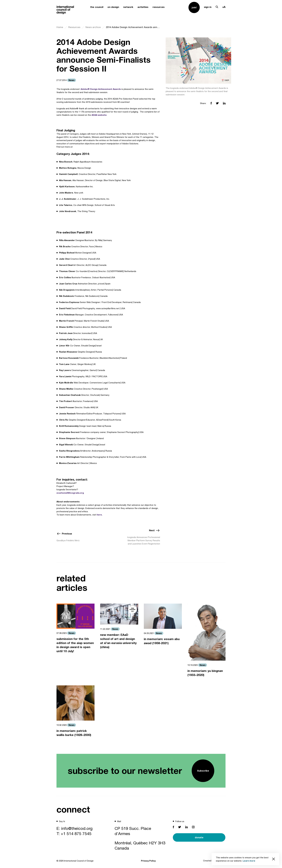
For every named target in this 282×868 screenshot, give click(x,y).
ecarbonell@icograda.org (70, 493)
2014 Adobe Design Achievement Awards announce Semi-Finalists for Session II (133, 27)
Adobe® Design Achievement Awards (101, 89)
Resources (74, 27)
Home (60, 27)
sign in (208, 7)
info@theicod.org (77, 828)
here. (100, 515)
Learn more (249, 861)
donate (199, 837)
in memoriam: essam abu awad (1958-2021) (162, 641)
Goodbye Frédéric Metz (68, 540)
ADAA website (99, 115)
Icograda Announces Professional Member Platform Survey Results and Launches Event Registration (144, 540)
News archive (93, 27)
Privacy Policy (148, 861)
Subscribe (203, 771)
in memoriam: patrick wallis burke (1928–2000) (74, 733)
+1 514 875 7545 (76, 834)
